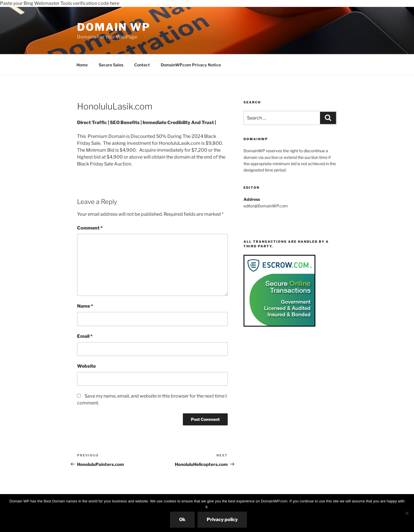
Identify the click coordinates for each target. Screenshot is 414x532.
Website (86, 366)
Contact (142, 65)
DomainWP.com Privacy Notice (191, 65)
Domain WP (114, 27)
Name (85, 306)
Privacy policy (222, 520)
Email (85, 336)
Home (82, 65)
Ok (182, 520)
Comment (90, 228)
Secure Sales (111, 65)
